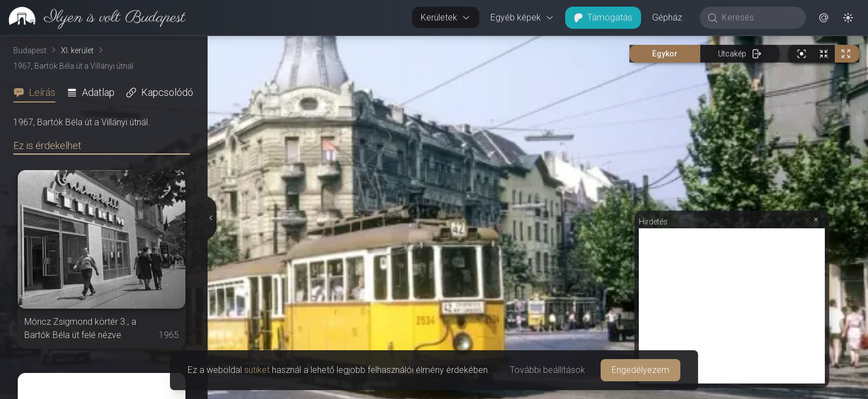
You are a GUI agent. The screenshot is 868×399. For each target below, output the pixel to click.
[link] (93, 18)
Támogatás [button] (603, 17)
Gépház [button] (667, 17)
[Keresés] (759, 18)
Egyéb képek (522, 17)
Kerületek (446, 17)
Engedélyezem (640, 370)
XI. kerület (77, 50)
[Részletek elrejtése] (211, 218)
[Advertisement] (732, 306)
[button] (824, 18)
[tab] (38, 93)
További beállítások (547, 370)
